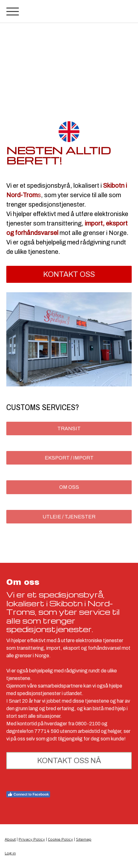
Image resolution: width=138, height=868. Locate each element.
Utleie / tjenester (69, 517)
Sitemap (84, 839)
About (10, 839)
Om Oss (69, 487)
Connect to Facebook (28, 794)
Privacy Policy (32, 839)
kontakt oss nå (69, 761)
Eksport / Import (69, 458)
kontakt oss (69, 274)
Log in (10, 853)
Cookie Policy (60, 839)
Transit (69, 428)
